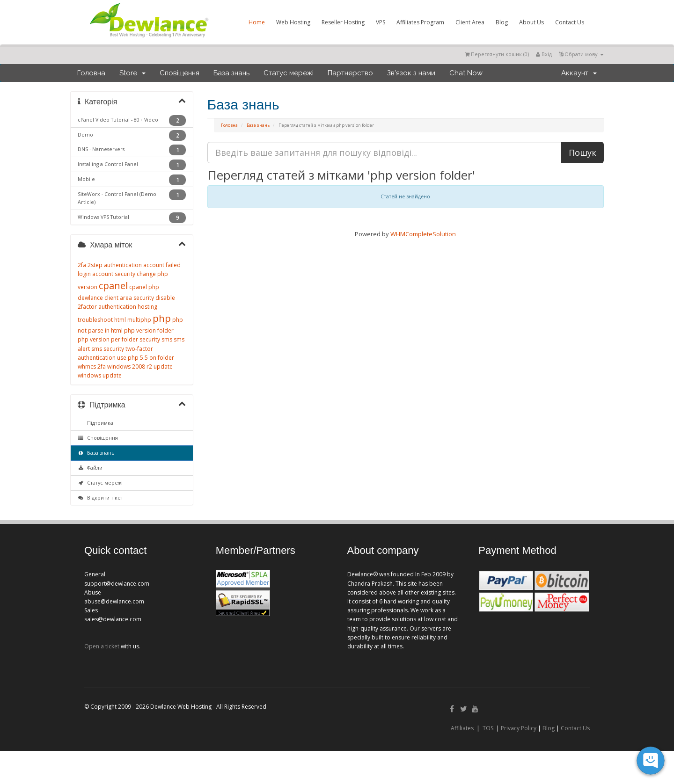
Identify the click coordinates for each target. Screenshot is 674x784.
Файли (90, 468)
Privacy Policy (519, 728)
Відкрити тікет (100, 498)
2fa (82, 265)
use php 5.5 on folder (146, 358)
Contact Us (570, 22)
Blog (502, 22)
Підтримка (99, 423)
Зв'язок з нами (411, 73)
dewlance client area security (116, 298)
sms (167, 339)
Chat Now (466, 73)
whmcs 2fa (92, 367)
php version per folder (108, 339)
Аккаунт (579, 73)
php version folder (149, 330)
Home (257, 22)
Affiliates (462, 728)
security (150, 339)
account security (114, 274)
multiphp (139, 320)
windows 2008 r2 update (140, 367)
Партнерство (350, 73)
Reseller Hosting (343, 22)
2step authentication (115, 265)
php (162, 318)
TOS (488, 728)
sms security (108, 349)
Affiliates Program (420, 22)
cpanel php (144, 287)
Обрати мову (581, 54)
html (120, 320)
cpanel (113, 286)
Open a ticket (102, 646)
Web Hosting (293, 22)
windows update (100, 375)
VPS (381, 22)
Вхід (544, 54)
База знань (231, 73)
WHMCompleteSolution (423, 234)
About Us (531, 22)
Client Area (470, 22)
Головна (91, 73)
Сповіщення (179, 73)
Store (132, 73)
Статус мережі (289, 73)
